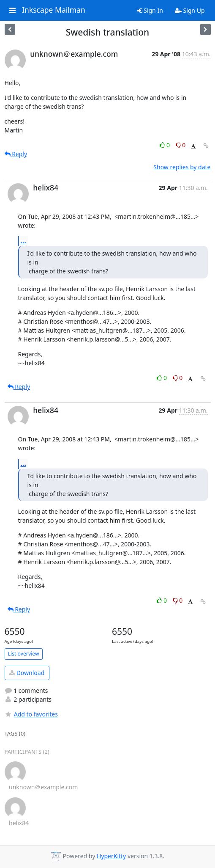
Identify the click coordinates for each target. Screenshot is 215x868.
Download (27, 673)
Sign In (150, 10)
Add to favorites (31, 714)
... (24, 241)
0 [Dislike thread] (181, 145)
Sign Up (190, 10)
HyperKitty (111, 856)
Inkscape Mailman (54, 10)
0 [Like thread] (165, 145)
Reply (16, 154)
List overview (24, 654)
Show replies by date (182, 167)
